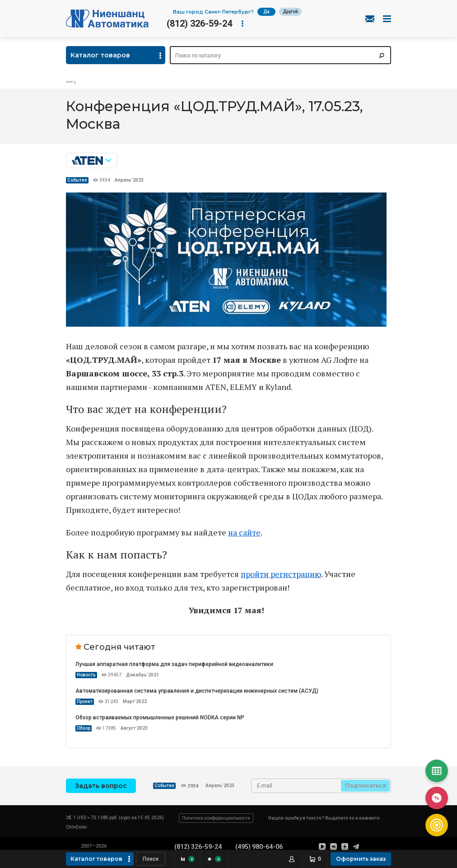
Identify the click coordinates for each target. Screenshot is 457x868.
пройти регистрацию (281, 574)
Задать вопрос (101, 786)
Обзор (84, 728)
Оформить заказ (361, 859)
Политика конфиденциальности (216, 818)
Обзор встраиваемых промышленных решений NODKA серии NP (160, 718)
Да (266, 12)
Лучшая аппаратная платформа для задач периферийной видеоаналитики (174, 664)
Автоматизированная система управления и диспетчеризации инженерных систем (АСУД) (197, 691)
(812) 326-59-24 (199, 23)
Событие (77, 180)
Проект (85, 701)
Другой (290, 12)
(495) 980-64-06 (259, 847)
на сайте (244, 532)
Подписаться (366, 786)
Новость (86, 675)
